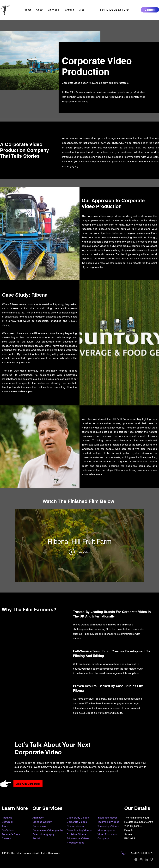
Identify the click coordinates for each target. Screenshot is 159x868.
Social (36, 838)
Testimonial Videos (108, 822)
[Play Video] (79, 552)
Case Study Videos (78, 818)
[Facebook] (136, 860)
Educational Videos (78, 838)
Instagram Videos (107, 818)
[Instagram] (141, 860)
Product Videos (75, 843)
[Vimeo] (151, 860)
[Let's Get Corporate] (28, 784)
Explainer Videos (76, 834)
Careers (6, 838)
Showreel (7, 822)
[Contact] (150, 10)
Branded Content (42, 822)
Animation (38, 818)
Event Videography (43, 834)
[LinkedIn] (146, 860)
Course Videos (75, 826)
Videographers (106, 830)
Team (5, 826)
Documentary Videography (48, 830)
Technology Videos (108, 826)
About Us (7, 818)
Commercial (39, 826)
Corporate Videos (77, 822)
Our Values (8, 830)
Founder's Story (11, 834)
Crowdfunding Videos (79, 830)
